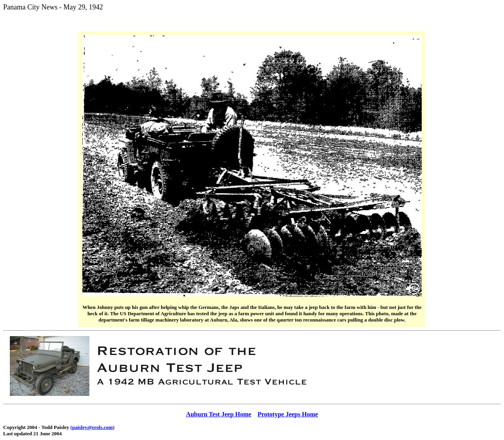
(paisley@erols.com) (93, 427)
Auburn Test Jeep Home (219, 414)
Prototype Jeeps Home (288, 414)
